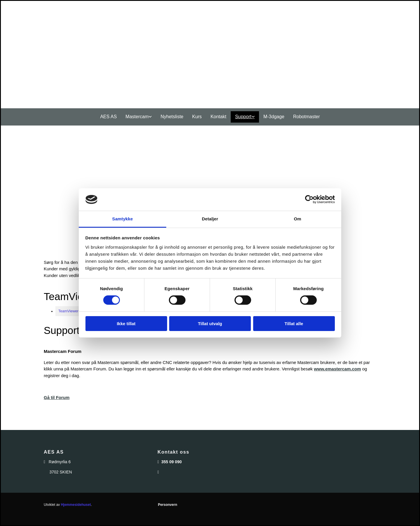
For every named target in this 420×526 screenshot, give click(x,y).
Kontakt (218, 117)
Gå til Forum (57, 397)
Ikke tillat (126, 324)
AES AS (108, 117)
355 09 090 (171, 462)
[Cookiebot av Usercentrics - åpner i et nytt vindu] (309, 199)
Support (243, 117)
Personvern (167, 505)
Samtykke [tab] (123, 219)
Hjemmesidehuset (76, 505)
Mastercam (137, 117)
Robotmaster (307, 117)
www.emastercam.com (337, 369)
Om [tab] (297, 219)
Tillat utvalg (210, 324)
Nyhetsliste (172, 117)
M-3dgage (274, 117)
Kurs (197, 117)
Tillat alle (294, 324)
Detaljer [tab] (210, 219)
